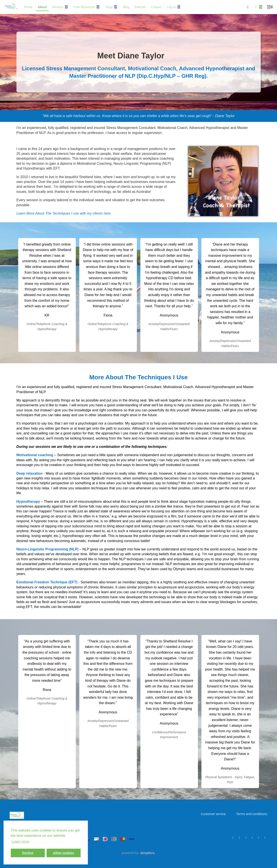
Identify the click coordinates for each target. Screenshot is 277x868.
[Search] (248, 7)
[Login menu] (270, 7)
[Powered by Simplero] (139, 853)
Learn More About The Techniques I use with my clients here (64, 213)
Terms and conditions (252, 814)
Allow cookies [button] (63, 853)
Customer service (213, 814)
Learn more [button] (20, 842)
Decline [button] (28, 853)
